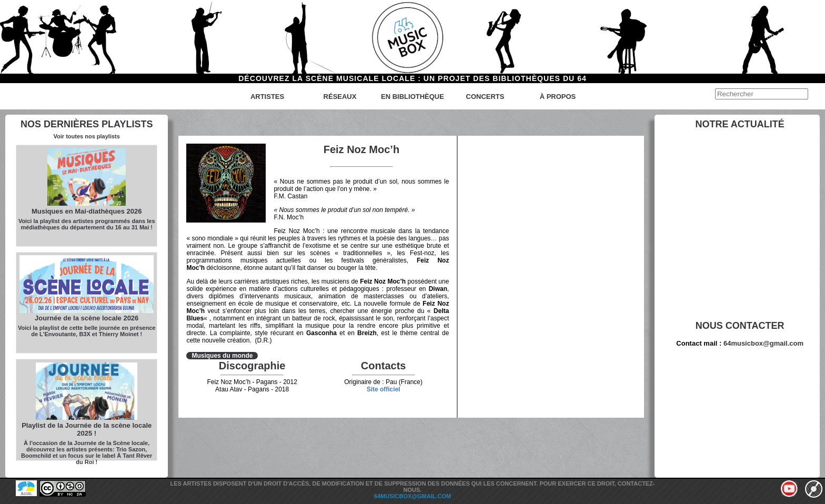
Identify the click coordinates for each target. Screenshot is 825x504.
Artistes (267, 97)
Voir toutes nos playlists (87, 136)
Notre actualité (740, 124)
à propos (558, 97)
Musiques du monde (222, 356)
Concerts (485, 97)
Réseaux (340, 97)
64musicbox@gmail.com (763, 343)
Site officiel (384, 389)
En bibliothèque (413, 97)
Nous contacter (740, 326)
